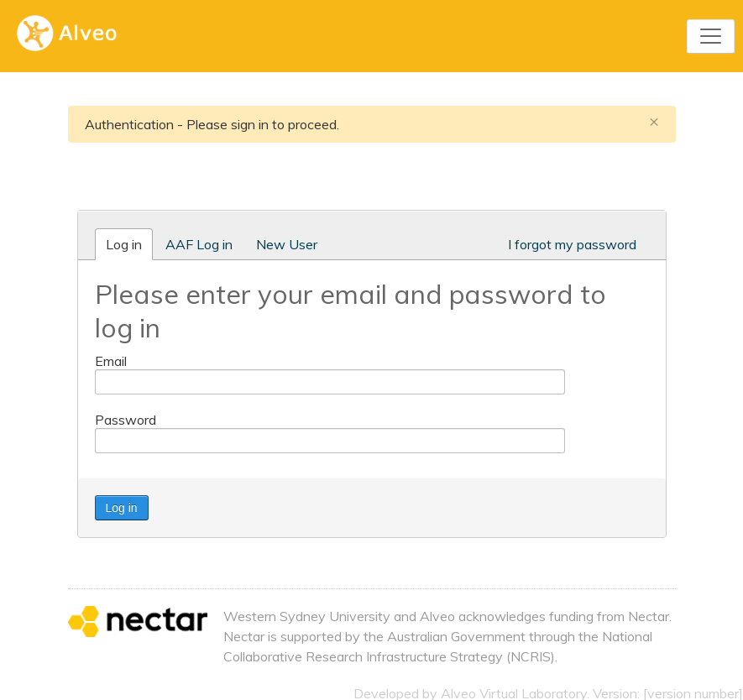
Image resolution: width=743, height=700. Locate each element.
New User (287, 244)
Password (126, 420)
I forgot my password (572, 244)
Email (111, 361)
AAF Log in (199, 244)
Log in (124, 244)
